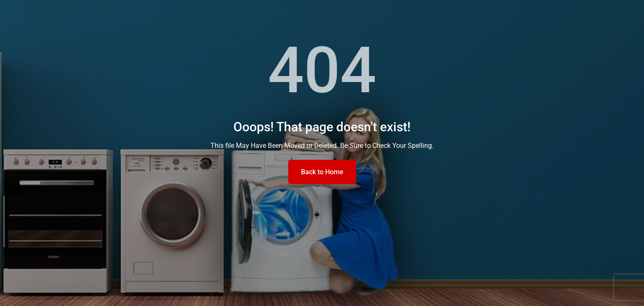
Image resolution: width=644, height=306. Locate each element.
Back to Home (322, 172)
